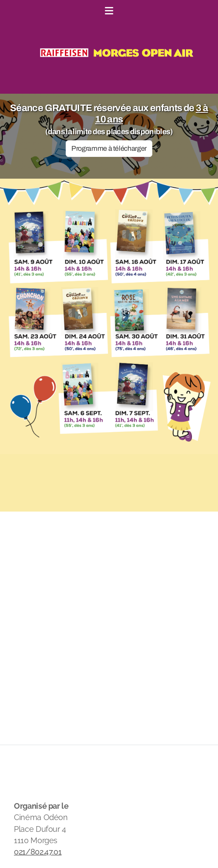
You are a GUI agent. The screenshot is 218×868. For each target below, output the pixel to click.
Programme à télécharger (109, 148)
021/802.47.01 (38, 852)
